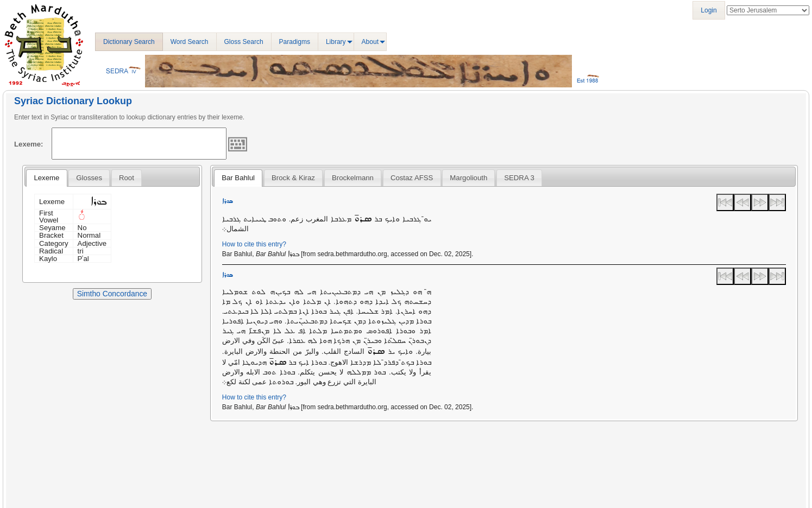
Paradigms (295, 42)
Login (709, 10)
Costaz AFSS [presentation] (412, 178)
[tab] (46, 178)
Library (336, 42)
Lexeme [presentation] (46, 178)
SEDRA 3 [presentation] (519, 178)
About (370, 42)
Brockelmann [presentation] (353, 178)
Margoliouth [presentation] (468, 178)
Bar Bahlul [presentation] (238, 178)
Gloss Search (244, 42)
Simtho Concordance (112, 294)
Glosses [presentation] (89, 178)
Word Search (190, 42)
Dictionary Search (129, 42)
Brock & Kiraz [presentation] (293, 178)
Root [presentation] (127, 178)
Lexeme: (29, 144)
